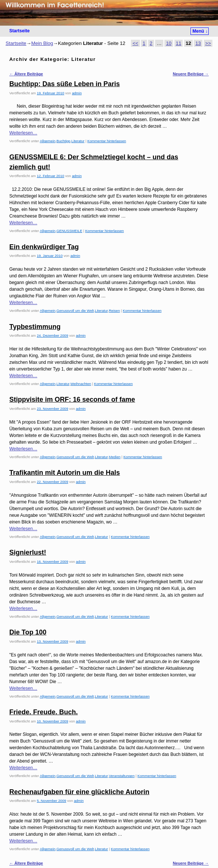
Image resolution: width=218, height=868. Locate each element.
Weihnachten (81, 384)
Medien (114, 457)
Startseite (20, 31)
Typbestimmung (35, 327)
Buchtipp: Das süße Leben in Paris (65, 84)
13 (198, 43)
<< (135, 43)
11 (179, 43)
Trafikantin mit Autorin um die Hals (65, 473)
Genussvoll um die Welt (75, 311)
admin (77, 93)
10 (169, 43)
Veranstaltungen (121, 776)
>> (208, 43)
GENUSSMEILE (69, 231)
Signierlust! (28, 552)
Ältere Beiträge (26, 74)
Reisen (114, 311)
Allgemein (48, 141)
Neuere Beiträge (191, 74)
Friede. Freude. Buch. (44, 712)
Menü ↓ (200, 31)
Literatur (78, 141)
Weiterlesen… (23, 133)
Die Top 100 (28, 632)
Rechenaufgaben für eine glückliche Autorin (79, 792)
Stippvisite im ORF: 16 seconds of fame (72, 399)
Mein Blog (42, 43)
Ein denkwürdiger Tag (44, 247)
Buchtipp (63, 141)
